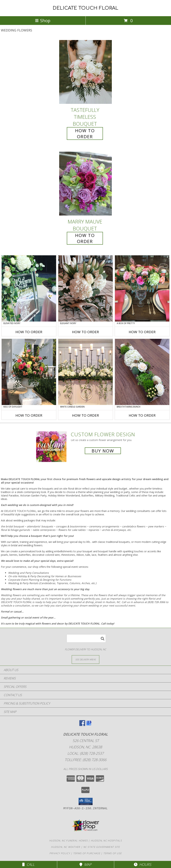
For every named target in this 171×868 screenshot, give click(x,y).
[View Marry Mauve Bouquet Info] (85, 184)
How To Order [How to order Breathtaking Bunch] (142, 415)
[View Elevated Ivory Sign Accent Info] (29, 288)
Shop (43, 20)
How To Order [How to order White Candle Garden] (85, 415)
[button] (86, 801)
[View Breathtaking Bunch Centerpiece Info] (142, 372)
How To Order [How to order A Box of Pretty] (142, 332)
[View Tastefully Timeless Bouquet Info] (85, 72)
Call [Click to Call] (28, 864)
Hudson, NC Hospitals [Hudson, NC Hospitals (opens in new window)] (106, 841)
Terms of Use (113, 853)
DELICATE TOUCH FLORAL (85, 8)
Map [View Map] (85, 864)
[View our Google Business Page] (89, 725)
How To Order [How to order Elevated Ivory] (29, 332)
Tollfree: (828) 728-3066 (85, 760)
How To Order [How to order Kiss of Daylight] (29, 415)
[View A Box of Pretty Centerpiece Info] (142, 288)
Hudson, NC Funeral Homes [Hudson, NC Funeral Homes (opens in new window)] (68, 841)
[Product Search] (86, 638)
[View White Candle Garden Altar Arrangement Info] (85, 372)
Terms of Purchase (87, 853)
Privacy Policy (60, 853)
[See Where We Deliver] (85, 659)
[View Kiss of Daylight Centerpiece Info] (29, 372)
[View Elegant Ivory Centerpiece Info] (85, 288)
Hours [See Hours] (142, 864)
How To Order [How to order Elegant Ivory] (85, 332)
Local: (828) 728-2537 (85, 753)
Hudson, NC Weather (66, 847)
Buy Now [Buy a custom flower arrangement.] (103, 451)
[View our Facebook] (82, 725)
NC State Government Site (102, 847)
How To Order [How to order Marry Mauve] (85, 238)
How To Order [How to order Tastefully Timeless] (85, 133)
